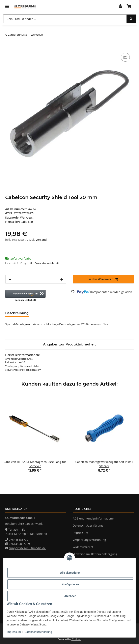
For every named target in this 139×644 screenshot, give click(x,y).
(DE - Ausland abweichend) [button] (44, 263)
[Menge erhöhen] (62, 279)
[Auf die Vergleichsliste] (125, 57)
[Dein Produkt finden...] (65, 19)
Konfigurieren (70, 584)
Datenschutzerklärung (38, 632)
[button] (120, 6)
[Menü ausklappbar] (7, 7)
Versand (41, 240)
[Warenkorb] (129, 6)
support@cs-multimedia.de (27, 548)
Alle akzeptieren (70, 573)
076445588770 (19, 540)
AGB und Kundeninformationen (94, 518)
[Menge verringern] (10, 279)
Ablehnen (70, 596)
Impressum (14, 632)
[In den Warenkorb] (8, 47)
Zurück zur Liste (18, 35)
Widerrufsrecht (83, 547)
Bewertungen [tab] (47, 313)
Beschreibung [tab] (17, 313)
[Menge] (36, 279)
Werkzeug (27, 217)
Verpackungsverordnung (89, 540)
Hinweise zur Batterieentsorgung (95, 554)
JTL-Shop (76, 639)
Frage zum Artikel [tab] (80, 313)
